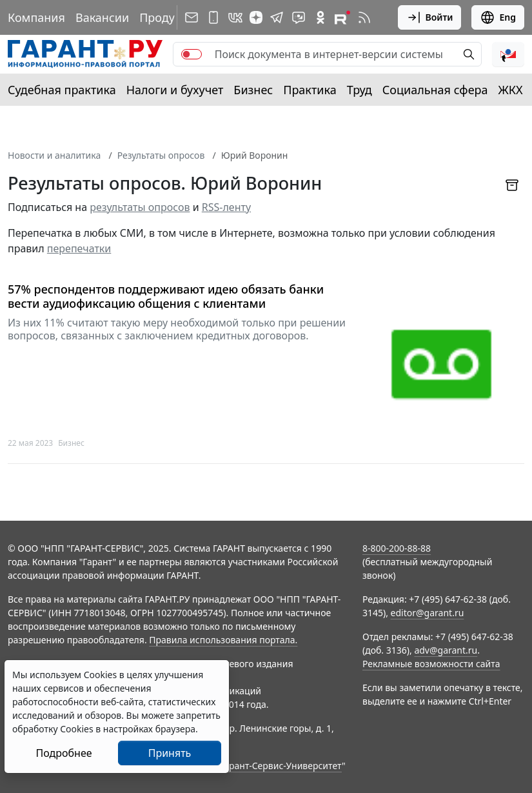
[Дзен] (256, 17)
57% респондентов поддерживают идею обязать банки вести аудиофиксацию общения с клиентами (166, 296)
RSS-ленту (226, 207)
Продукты (167, 17)
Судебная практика (62, 90)
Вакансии (102, 17)
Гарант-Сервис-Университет (281, 766)
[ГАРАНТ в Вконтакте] (235, 17)
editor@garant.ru (428, 613)
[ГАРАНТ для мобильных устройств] (213, 17)
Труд (360, 90)
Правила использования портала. (223, 640)
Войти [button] (430, 17)
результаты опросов (140, 207)
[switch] (192, 54)
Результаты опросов (161, 155)
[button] (508, 54)
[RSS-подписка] (364, 17)
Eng (498, 17)
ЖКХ (511, 90)
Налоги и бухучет (175, 90)
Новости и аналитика (54, 155)
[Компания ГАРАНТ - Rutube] (342, 17)
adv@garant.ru (446, 650)
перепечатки (79, 248)
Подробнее (64, 753)
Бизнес (253, 90)
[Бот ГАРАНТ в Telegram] (299, 17)
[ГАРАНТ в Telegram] (277, 17)
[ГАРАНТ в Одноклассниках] (320, 17)
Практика (310, 90)
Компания (36, 17)
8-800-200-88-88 (397, 548)
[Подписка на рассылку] (192, 17)
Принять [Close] (170, 753)
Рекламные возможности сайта (431, 664)
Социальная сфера (435, 90)
